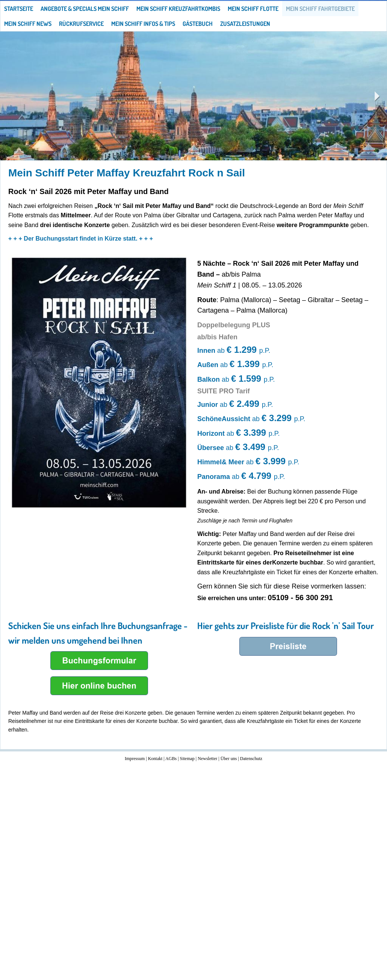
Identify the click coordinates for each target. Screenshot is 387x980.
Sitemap (187, 759)
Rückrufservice (81, 24)
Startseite (19, 9)
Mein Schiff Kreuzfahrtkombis (178, 9)
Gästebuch (198, 24)
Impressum (135, 759)
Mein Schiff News (28, 24)
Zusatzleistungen (245, 24)
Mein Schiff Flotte (253, 9)
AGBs (171, 759)
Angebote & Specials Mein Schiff (85, 9)
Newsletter (207, 759)
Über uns (229, 759)
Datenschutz (251, 759)
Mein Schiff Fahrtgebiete (320, 9)
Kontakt (155, 759)
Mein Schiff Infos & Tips (143, 24)
